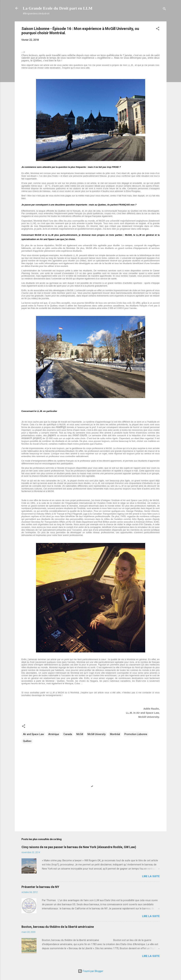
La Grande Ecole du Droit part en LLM (58, 8)
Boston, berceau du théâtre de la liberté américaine (58, 927)
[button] (158, 29)
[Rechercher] (164, 9)
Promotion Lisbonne (136, 734)
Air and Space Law (33, 734)
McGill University (97, 734)
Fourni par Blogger (91, 971)
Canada (68, 734)
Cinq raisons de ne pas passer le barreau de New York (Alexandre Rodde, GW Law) (79, 847)
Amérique (54, 734)
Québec (27, 741)
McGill (80, 734)
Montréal (115, 734)
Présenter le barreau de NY (40, 887)
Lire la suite (151, 876)
